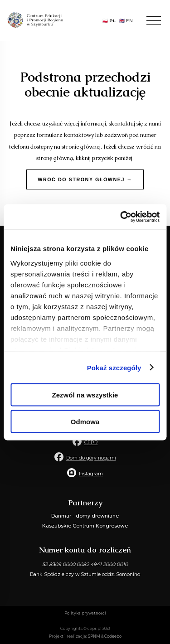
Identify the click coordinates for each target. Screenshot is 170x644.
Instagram (91, 474)
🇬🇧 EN (126, 21)
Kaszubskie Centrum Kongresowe (85, 526)
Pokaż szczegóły (114, 367)
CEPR (91, 443)
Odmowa (85, 421)
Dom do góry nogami (91, 458)
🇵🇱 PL (109, 21)
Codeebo (113, 636)
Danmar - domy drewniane (85, 516)
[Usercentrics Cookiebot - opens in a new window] (121, 217)
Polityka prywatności (85, 613)
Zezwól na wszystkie (85, 395)
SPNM (94, 636)
